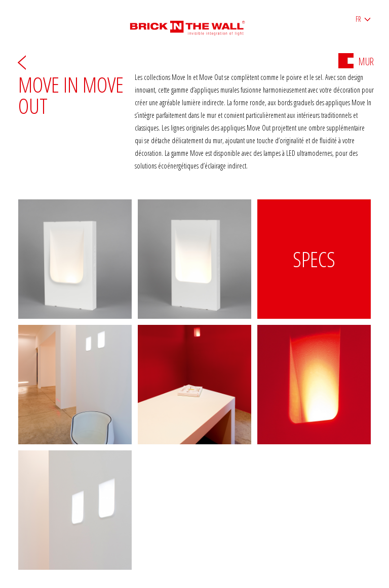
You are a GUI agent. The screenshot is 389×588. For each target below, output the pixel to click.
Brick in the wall (195, 24)
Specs (314, 259)
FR (358, 19)
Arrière (22, 62)
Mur (356, 61)
